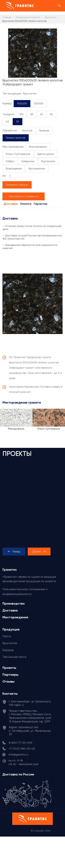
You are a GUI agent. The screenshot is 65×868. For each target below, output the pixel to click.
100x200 (22, 104)
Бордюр (8, 650)
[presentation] (14, 552)
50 (51, 114)
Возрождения (14, 169)
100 (21, 114)
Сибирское (28, 161)
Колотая (27, 131)
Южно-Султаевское (18, 154)
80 (32, 114)
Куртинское (48, 161)
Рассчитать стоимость (24, 196)
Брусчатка (10, 643)
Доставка (11, 204)
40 (7, 122)
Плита (7, 636)
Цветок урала (46, 154)
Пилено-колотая (16, 138)
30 (18, 122)
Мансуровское (38, 147)
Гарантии (40, 204)
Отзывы (8, 681)
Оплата (26, 204)
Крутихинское (37, 169)
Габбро (10, 161)
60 (42, 114)
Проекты (9, 668)
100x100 (39, 104)
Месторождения (15, 617)
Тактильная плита (14, 657)
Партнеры (10, 675)
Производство (14, 603)
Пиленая (44, 131)
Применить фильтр (17, 185)
